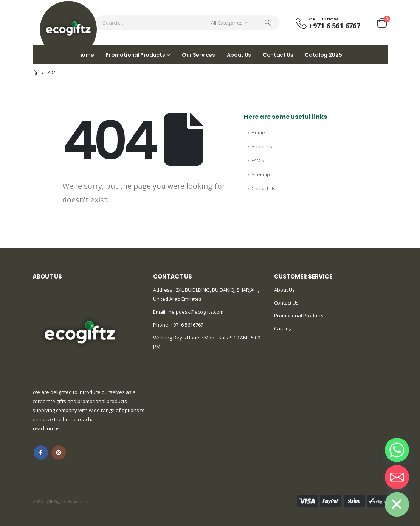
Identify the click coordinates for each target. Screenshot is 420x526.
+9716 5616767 (187, 325)
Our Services (198, 55)
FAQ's (258, 161)
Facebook (41, 453)
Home (258, 133)
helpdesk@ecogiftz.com (195, 312)
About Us (239, 55)
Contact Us (278, 55)
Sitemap (261, 175)
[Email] (397, 477)
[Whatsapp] (397, 450)
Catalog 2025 (323, 55)
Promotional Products (135, 55)
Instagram (59, 453)
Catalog (283, 328)
